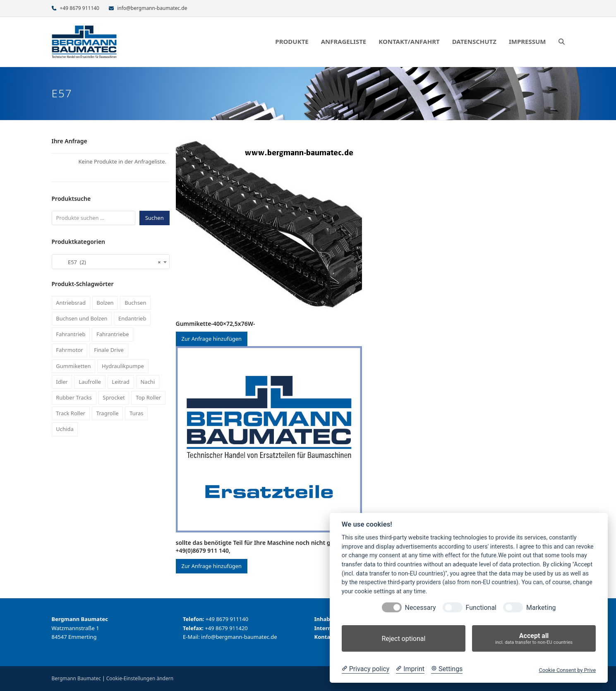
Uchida (65, 429)
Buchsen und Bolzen (81, 318)
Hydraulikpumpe (123, 366)
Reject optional (403, 639)
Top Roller (148, 397)
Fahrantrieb (71, 334)
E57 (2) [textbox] (108, 262)
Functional (481, 608)
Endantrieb (132, 318)
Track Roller (71, 413)
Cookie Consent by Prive (567, 670)
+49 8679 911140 (80, 8)
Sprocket (114, 397)
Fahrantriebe (113, 334)
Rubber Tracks (74, 397)
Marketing (541, 608)
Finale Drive (109, 350)
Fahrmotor (69, 350)
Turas (136, 413)
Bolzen (105, 303)
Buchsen (135, 303)
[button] (562, 42)
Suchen (155, 218)
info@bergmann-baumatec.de (152, 8)
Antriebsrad (71, 303)
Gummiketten (73, 366)
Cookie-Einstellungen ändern (140, 678)
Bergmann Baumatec (76, 678)
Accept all (534, 639)
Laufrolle (90, 382)
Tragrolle (108, 413)
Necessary (421, 608)
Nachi (147, 382)
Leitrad (121, 382)
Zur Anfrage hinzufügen (212, 339)
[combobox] (111, 262)
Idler (62, 382)
